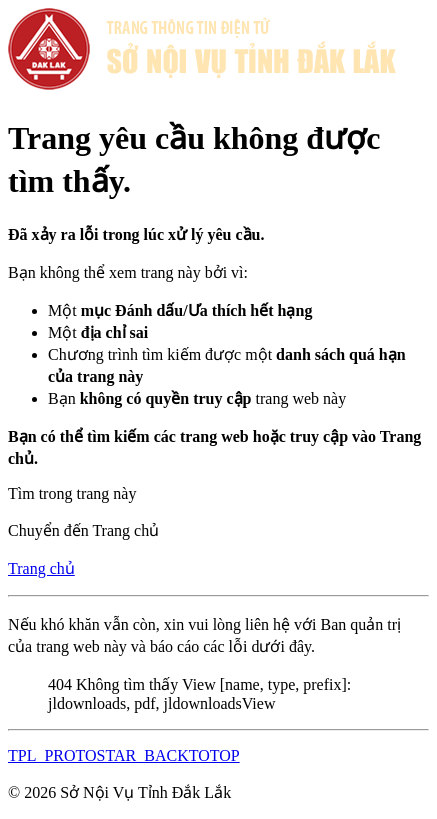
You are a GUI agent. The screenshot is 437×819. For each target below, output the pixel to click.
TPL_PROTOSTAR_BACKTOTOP (124, 755)
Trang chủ (41, 568)
